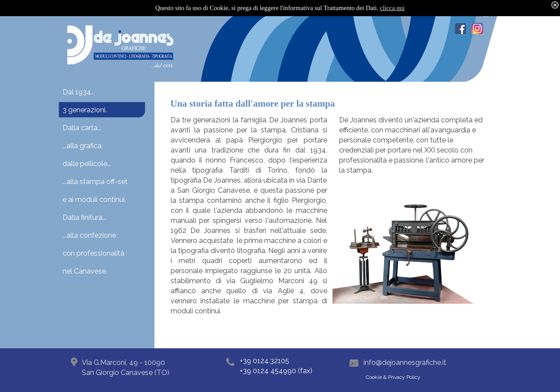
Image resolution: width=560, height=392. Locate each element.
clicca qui (392, 8)
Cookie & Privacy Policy (393, 377)
